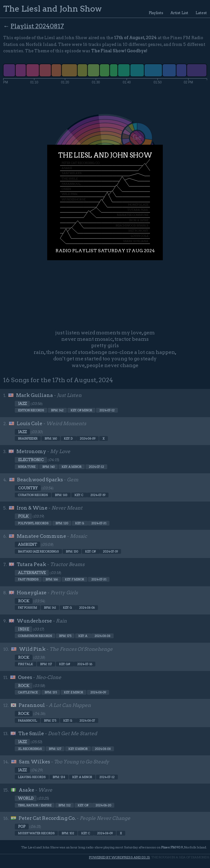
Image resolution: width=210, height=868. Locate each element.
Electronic (31, 460)
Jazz (22, 404)
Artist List (179, 13)
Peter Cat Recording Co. (47, 818)
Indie (23, 629)
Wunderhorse (34, 621)
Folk (23, 516)
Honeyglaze (32, 593)
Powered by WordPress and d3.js (119, 857)
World (26, 798)
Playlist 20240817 (37, 26)
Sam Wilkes (35, 762)
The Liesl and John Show (52, 9)
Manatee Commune (41, 536)
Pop (22, 827)
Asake (26, 790)
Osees (25, 677)
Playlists (156, 13)
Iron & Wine (32, 508)
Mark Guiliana (35, 395)
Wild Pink (32, 649)
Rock (24, 601)
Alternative (32, 573)
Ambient (27, 545)
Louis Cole (30, 424)
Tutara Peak (31, 564)
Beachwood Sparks (40, 480)
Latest (201, 13)
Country (28, 488)
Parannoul (32, 705)
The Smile (31, 734)
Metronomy (31, 451)
